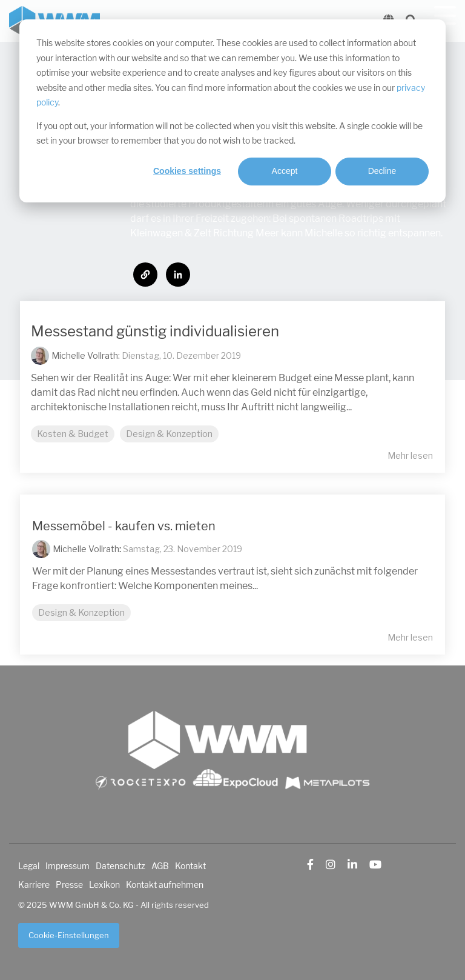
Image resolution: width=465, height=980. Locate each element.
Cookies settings (187, 171)
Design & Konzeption (169, 434)
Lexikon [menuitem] (104, 885)
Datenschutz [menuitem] (120, 866)
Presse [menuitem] (69, 885)
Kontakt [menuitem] (190, 866)
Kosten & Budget (73, 434)
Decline (382, 171)
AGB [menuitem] (160, 866)
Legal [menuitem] (29, 866)
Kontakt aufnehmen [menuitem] (165, 885)
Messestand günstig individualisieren (155, 332)
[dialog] (232, 111)
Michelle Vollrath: (87, 355)
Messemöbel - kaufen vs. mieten (124, 526)
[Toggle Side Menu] (445, 14)
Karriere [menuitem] (34, 885)
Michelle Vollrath (86, 549)
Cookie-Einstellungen (69, 935)
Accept (285, 171)
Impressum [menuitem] (68, 866)
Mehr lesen (410, 456)
